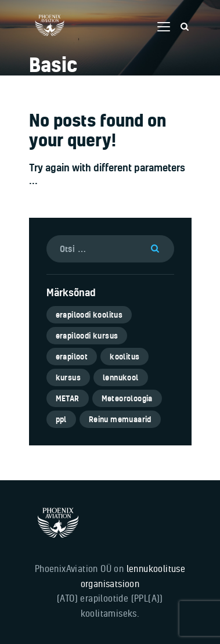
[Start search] (185, 27)
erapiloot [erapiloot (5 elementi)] (72, 357)
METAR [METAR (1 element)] (68, 398)
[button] (164, 27)
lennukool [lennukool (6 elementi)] (121, 377)
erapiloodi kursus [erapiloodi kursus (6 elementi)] (87, 336)
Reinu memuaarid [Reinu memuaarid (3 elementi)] (120, 419)
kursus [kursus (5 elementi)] (68, 377)
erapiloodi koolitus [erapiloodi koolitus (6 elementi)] (89, 315)
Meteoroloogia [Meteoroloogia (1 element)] (127, 398)
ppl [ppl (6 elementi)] (61, 419)
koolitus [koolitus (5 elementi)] (125, 357)
